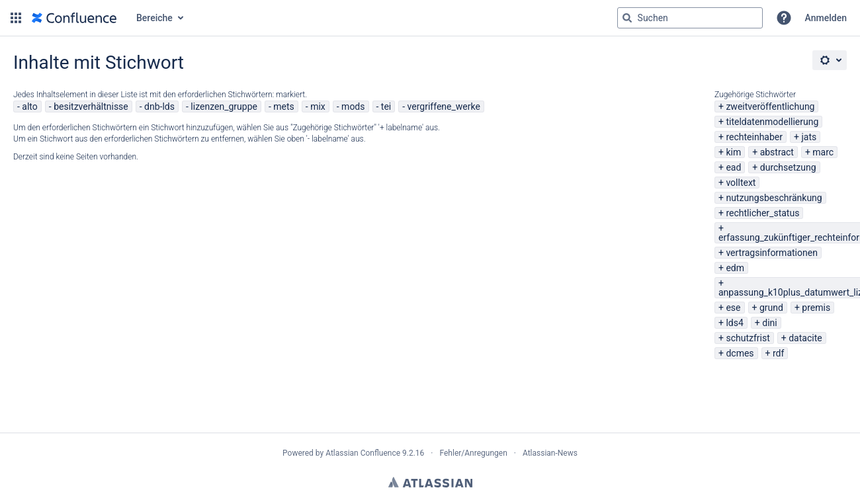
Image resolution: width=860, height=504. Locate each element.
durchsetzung (788, 167)
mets (284, 106)
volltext (741, 183)
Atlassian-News (550, 453)
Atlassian (430, 482)
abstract (777, 152)
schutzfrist (748, 338)
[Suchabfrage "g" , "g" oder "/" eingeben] (690, 18)
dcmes (740, 353)
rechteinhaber (754, 137)
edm (735, 268)
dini (769, 323)
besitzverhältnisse (91, 106)
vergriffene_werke (444, 106)
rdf (778, 353)
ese (733, 308)
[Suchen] (627, 18)
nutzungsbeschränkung (774, 198)
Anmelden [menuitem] (826, 18)
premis (816, 308)
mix (318, 106)
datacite (805, 338)
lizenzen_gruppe (224, 106)
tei (386, 106)
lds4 (734, 323)
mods (353, 106)
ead (733, 167)
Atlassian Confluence (363, 453)
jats (809, 137)
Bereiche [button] (154, 18)
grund (771, 308)
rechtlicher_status (762, 213)
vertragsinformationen (771, 253)
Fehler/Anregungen (474, 453)
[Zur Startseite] (74, 18)
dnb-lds (159, 106)
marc (823, 152)
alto (29, 106)
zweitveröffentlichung (770, 106)
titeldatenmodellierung (772, 122)
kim (733, 152)
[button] (16, 18)
